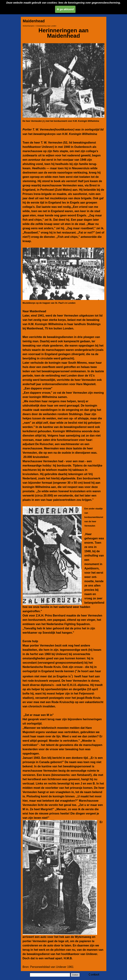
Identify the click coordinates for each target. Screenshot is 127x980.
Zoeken (75, 975)
